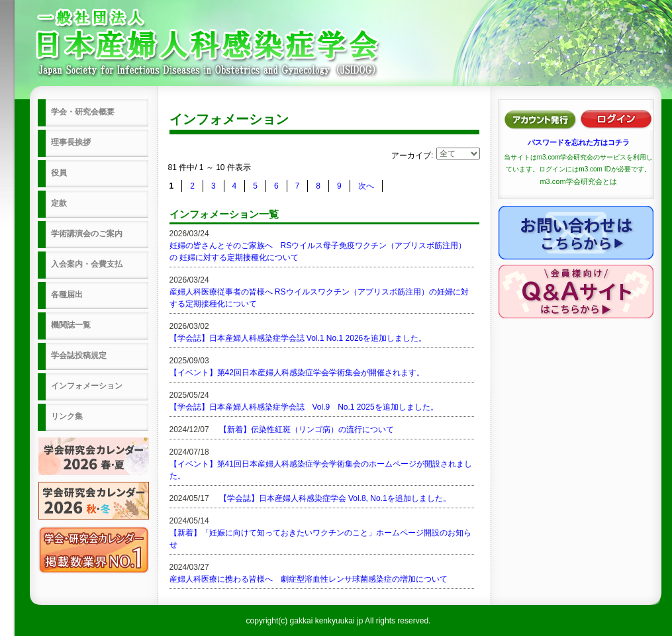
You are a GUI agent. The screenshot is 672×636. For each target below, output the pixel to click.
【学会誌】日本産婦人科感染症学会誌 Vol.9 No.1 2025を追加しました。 (304, 407)
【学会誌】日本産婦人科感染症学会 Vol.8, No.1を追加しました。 (335, 498)
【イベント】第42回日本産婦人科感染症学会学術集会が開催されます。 (297, 373)
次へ (366, 186)
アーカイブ (411, 156)
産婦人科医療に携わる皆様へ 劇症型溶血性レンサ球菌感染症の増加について (309, 579)
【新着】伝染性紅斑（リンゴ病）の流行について (307, 430)
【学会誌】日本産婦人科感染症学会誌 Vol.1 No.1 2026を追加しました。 (298, 338)
